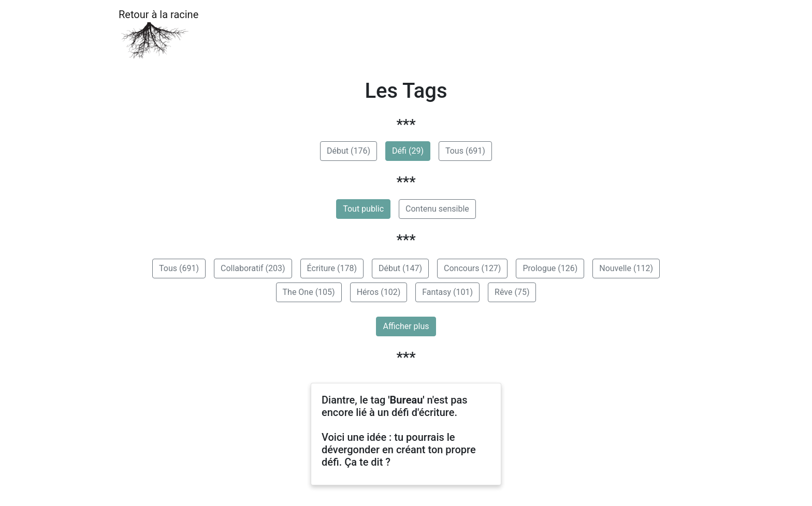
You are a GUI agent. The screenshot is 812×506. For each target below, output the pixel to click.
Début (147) (400, 268)
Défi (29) (408, 151)
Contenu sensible (437, 209)
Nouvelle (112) (626, 268)
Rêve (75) (512, 292)
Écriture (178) (332, 268)
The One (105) (309, 292)
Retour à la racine (158, 34)
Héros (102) (379, 292)
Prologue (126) (550, 268)
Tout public (363, 209)
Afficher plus (406, 326)
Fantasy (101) (447, 292)
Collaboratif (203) (253, 268)
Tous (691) (465, 151)
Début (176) (349, 151)
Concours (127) (472, 268)
